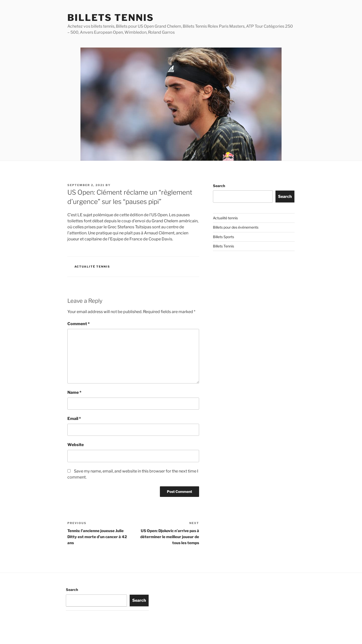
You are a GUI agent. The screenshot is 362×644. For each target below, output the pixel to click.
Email (74, 419)
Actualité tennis (92, 267)
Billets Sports (223, 237)
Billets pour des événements (236, 227)
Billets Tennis (111, 18)
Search (219, 186)
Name (74, 392)
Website (76, 445)
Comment (79, 324)
